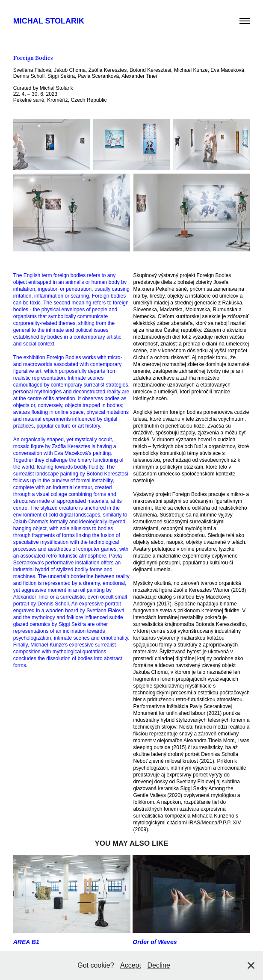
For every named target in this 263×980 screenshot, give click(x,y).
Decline (158, 965)
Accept (131, 965)
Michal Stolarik (49, 21)
